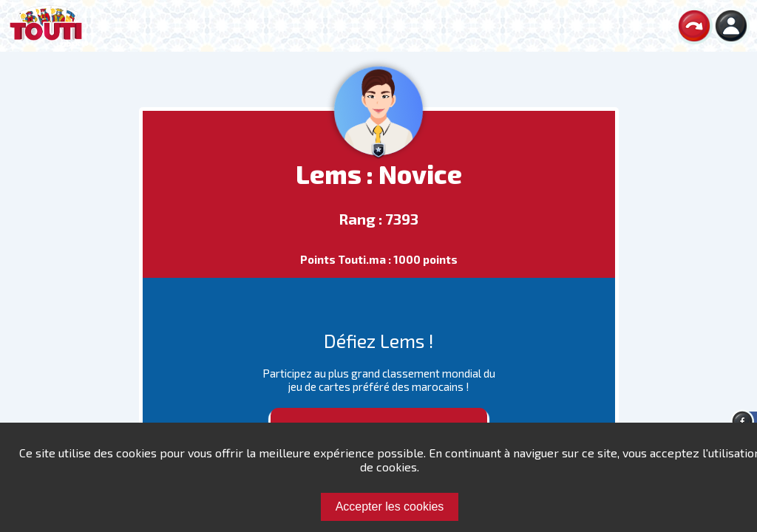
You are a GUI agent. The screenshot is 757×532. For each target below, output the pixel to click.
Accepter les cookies (390, 507)
